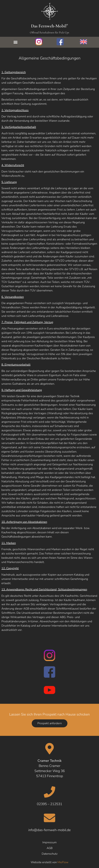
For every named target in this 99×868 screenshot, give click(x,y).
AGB (50, 848)
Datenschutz (50, 854)
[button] (15, 42)
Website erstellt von (50, 862)
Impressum (49, 842)
